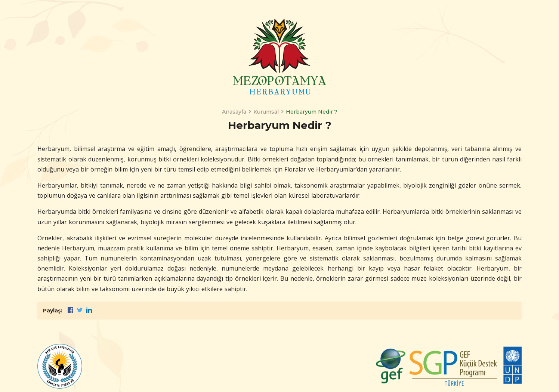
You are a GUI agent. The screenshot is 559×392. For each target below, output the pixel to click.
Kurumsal (266, 112)
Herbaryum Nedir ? (312, 112)
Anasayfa (234, 112)
